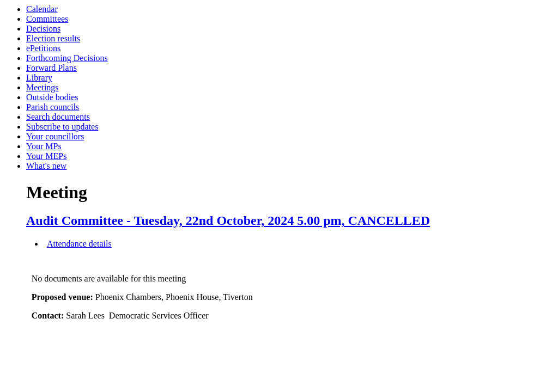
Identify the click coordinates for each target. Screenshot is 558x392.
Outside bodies (52, 97)
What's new (46, 166)
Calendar (42, 9)
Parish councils (53, 107)
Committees (47, 19)
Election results (53, 38)
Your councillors (55, 136)
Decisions (43, 29)
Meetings (43, 87)
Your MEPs (46, 156)
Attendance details (79, 244)
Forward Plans (51, 68)
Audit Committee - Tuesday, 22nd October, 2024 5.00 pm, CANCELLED (228, 220)
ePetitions (43, 48)
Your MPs (44, 146)
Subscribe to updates (62, 127)
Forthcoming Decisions (67, 58)
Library (39, 78)
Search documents (58, 117)
